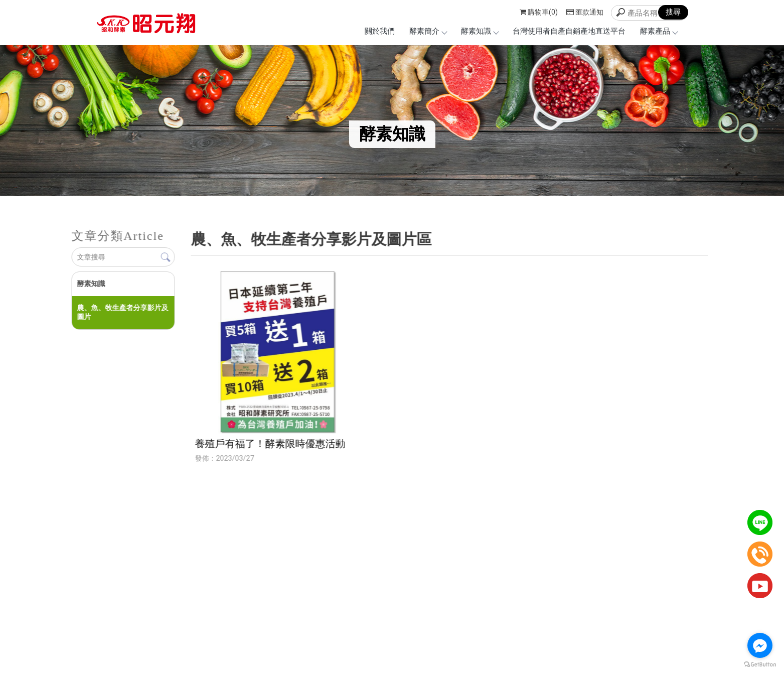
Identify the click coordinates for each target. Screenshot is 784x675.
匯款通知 (585, 12)
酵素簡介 (428, 31)
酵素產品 (659, 31)
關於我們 (380, 31)
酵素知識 (480, 31)
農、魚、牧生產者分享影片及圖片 (122, 312)
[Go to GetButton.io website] (760, 665)
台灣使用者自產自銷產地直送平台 (569, 31)
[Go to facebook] (760, 645)
